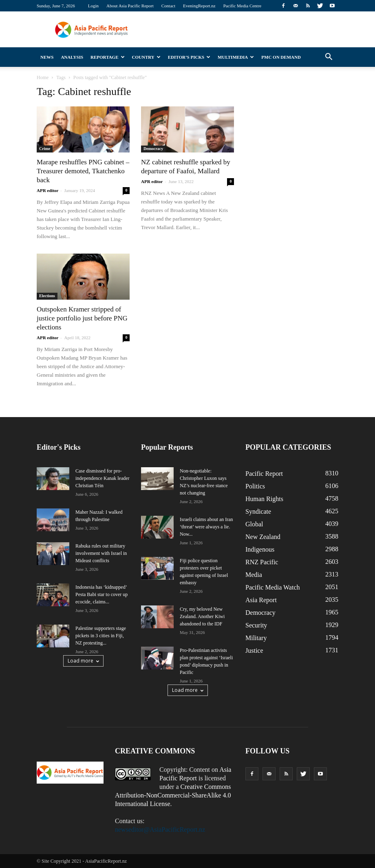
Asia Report (261, 600)
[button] (329, 57)
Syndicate (258, 511)
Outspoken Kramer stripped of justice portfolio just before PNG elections (82, 318)
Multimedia (236, 57)
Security (256, 625)
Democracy (153, 149)
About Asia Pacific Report (130, 6)
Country (146, 57)
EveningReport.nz (199, 6)
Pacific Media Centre (242, 6)
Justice (254, 650)
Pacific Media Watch (272, 587)
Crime (45, 149)
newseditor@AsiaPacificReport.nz (160, 829)
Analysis (72, 57)
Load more (83, 661)
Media (254, 575)
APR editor (47, 190)
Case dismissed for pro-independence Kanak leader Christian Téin (103, 478)
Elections (47, 296)
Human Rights (264, 499)
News (47, 57)
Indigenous (260, 549)
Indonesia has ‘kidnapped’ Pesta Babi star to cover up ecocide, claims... (101, 594)
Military (256, 638)
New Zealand (263, 537)
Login (93, 6)
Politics (255, 486)
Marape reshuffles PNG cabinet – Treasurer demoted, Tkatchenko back (83, 171)
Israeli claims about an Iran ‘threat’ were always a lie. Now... (206, 527)
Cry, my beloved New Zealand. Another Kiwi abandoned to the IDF (202, 616)
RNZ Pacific (262, 562)
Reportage (107, 57)
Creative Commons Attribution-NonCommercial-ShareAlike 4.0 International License (173, 795)
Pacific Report (264, 474)
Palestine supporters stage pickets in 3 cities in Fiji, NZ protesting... (101, 636)
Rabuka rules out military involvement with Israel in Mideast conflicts (101, 553)
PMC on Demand (281, 57)
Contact (168, 6)
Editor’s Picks (189, 57)
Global (254, 524)
